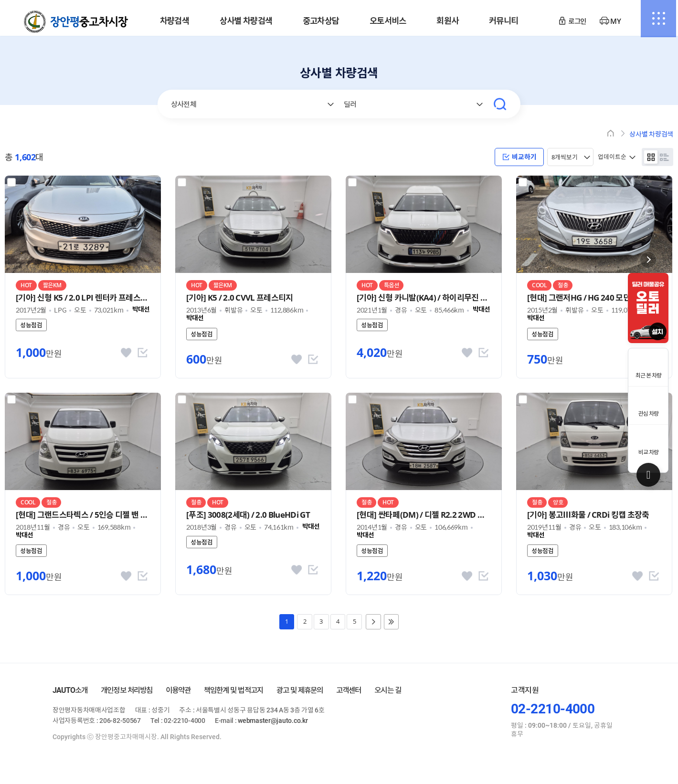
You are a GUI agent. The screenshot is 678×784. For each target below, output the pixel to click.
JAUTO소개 (70, 695)
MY (615, 21)
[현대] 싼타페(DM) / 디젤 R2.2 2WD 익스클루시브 (424, 516)
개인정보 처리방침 (127, 695)
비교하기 (520, 157)
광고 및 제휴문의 (300, 695)
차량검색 (175, 21)
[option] (648, 308)
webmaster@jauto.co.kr (273, 726)
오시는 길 (387, 695)
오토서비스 (388, 21)
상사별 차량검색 (246, 21)
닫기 (648, 260)
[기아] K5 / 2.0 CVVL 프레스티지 (240, 299)
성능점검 (31, 326)
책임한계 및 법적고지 (233, 695)
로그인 (577, 21)
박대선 (141, 311)
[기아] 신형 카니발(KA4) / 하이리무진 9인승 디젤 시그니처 (424, 299)
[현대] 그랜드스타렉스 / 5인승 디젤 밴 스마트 (83, 516)
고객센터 (349, 695)
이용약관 (178, 695)
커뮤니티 (503, 21)
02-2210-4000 (553, 714)
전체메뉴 (657, 21)
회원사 (447, 21)
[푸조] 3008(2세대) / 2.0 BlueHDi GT (248, 516)
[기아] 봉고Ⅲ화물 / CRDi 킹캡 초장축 (588, 516)
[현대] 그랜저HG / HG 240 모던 (579, 299)
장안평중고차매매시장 (76, 22)
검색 (500, 104)
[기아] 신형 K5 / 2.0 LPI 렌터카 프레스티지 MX (83, 299)
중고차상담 (321, 21)
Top (648, 475)
